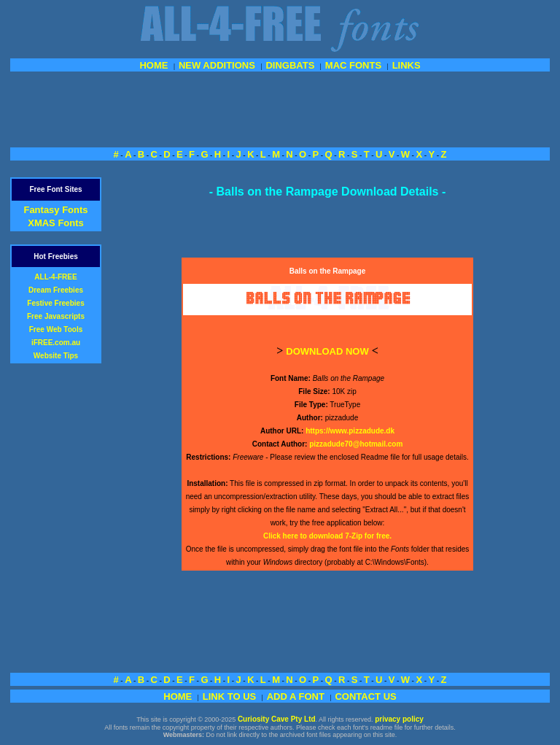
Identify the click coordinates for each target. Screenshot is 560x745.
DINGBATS (290, 65)
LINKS (407, 65)
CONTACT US (365, 696)
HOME (153, 65)
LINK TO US (229, 696)
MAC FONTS (353, 65)
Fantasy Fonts (55, 210)
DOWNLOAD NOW (327, 351)
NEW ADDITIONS (217, 65)
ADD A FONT (296, 696)
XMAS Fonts (56, 223)
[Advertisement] (280, 108)
